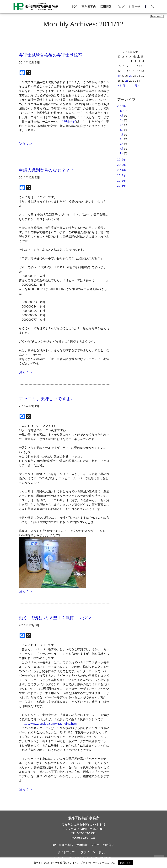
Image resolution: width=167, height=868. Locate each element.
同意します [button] (126, 863)
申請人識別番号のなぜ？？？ (46, 170)
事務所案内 (89, 6)
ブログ (120, 6)
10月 (122, 111)
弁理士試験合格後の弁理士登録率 (51, 55)
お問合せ (135, 6)
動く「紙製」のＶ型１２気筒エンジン (55, 618)
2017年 (121, 106)
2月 (122, 148)
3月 (122, 144)
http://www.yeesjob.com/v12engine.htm (49, 724)
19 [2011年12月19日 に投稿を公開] (119, 76)
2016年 (121, 160)
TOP (75, 6)
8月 (122, 120)
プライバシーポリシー (95, 852)
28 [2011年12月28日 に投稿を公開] (127, 81)
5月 (122, 134)
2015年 (121, 165)
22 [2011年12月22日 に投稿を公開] (131, 76)
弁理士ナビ (68, 121)
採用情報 (106, 6)
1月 (122, 153)
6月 (122, 130)
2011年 (121, 186)
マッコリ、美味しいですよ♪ (46, 399)
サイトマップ (66, 852)
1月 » (136, 86)
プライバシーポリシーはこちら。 (99, 862)
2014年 (121, 170)
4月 (122, 139)
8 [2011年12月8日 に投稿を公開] (132, 66)
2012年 (121, 181)
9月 (122, 115)
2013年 (121, 175)
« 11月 (121, 86)
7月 (122, 125)
